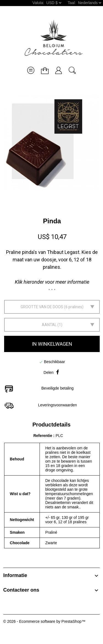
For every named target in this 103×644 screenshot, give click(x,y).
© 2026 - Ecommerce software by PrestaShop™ (44, 621)
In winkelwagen (52, 344)
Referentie (43, 436)
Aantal (49, 325)
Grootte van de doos (42, 307)
